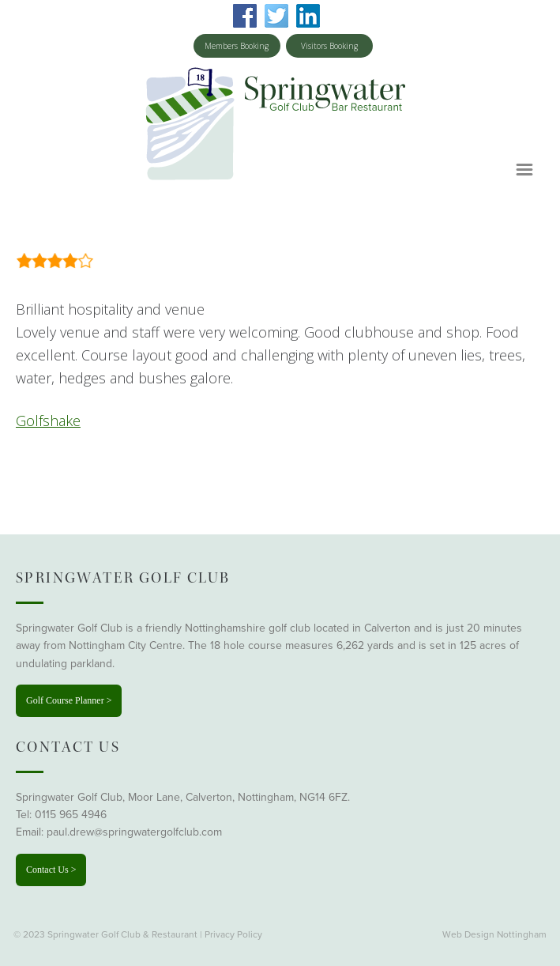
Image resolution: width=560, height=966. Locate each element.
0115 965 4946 (71, 815)
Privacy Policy (233, 934)
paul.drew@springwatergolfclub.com (134, 832)
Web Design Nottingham (494, 934)
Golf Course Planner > (69, 700)
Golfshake (48, 421)
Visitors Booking (329, 46)
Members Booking (237, 46)
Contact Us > (51, 870)
